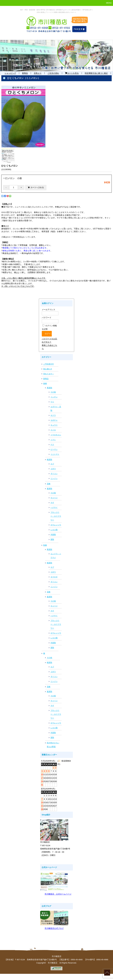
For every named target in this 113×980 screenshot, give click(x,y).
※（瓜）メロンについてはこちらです (18, 286)
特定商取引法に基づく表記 (96, 73)
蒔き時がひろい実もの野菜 (53, 745)
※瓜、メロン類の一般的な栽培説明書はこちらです (23, 278)
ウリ (52, 402)
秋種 (45, 545)
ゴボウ (53, 469)
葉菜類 (49, 489)
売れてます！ (49, 374)
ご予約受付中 (49, 364)
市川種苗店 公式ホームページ (58, 894)
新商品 (25, 73)
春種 (45, 384)
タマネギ (54, 577)
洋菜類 (53, 535)
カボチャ (54, 420)
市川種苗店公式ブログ (54, 928)
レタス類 (54, 530)
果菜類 (49, 388)
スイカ (53, 430)
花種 (49, 484)
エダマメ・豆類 (56, 409)
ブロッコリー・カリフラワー (56, 516)
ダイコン (54, 474)
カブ (52, 464)
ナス (52, 445)
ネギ (52, 503)
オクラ (53, 415)
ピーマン (54, 449)
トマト (53, 440)
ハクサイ (54, 507)
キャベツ (54, 498)
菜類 (52, 539)
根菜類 (49, 460)
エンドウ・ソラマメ (56, 556)
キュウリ (54, 425)
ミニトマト (55, 454)
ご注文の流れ (53, 73)
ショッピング (10, 73)
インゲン (54, 397)
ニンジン (54, 478)
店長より (38, 73)
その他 (53, 392)
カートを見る (72, 73)
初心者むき (48, 369)
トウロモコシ (56, 435)
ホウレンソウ (56, 525)
